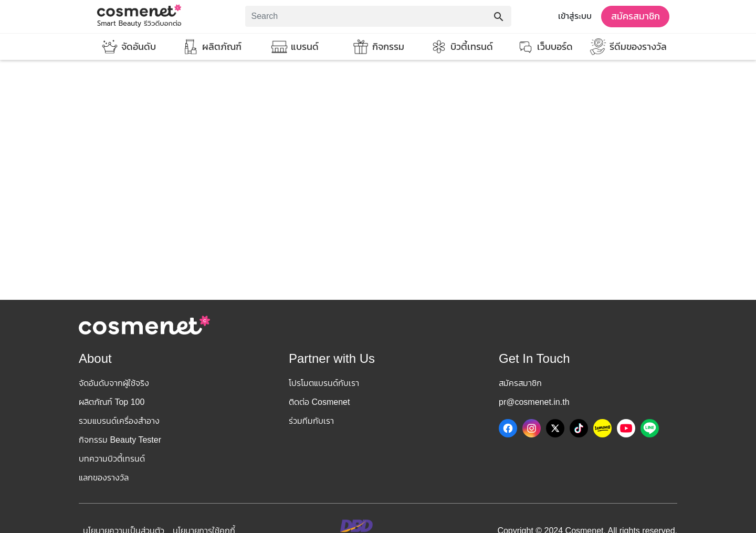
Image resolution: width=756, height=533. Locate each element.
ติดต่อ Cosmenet (319, 402)
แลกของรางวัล (104, 478)
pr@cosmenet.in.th (534, 402)
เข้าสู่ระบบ (575, 16)
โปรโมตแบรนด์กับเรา (324, 383)
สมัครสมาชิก (636, 16)
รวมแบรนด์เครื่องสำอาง (119, 421)
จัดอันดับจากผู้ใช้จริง (114, 383)
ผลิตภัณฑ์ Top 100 (112, 402)
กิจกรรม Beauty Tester (120, 440)
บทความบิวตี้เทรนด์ (112, 459)
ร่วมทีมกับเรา (311, 421)
